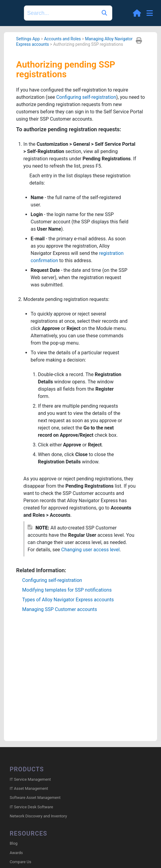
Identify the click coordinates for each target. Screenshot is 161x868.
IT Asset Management (29, 788)
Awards (16, 853)
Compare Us (20, 862)
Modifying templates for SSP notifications (67, 590)
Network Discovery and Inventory (38, 816)
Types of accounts (68, 600)
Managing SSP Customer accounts (59, 609)
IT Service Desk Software (31, 807)
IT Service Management (30, 779)
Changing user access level (90, 550)
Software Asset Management (35, 798)
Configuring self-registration (86, 97)
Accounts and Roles (62, 39)
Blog (14, 843)
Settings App (28, 39)
